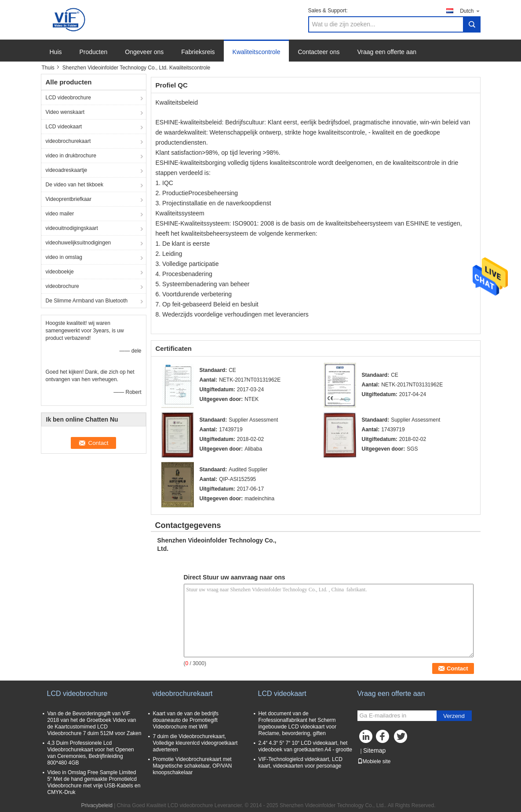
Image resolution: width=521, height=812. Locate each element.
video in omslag (64, 257)
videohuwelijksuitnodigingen (78, 243)
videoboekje (60, 272)
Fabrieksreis (198, 52)
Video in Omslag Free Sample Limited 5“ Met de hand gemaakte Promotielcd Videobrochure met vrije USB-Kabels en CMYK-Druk (94, 782)
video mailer (60, 214)
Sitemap (374, 750)
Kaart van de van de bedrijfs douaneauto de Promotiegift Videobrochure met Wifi (186, 720)
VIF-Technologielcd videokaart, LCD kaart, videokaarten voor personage (301, 763)
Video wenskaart (65, 112)
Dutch (470, 11)
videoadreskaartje (67, 170)
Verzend (454, 716)
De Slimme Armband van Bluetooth (87, 301)
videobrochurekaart (68, 141)
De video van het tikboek (75, 185)
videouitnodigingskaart (72, 228)
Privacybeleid (97, 805)
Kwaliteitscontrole (257, 52)
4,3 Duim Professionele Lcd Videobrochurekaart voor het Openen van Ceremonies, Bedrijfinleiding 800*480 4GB (91, 753)
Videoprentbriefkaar (69, 199)
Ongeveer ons (144, 52)
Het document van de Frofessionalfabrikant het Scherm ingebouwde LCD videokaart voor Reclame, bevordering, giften (297, 723)
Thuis (48, 68)
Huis (56, 52)
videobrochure (62, 286)
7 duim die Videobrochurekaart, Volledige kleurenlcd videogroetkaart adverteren (195, 743)
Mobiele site (374, 761)
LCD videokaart (64, 127)
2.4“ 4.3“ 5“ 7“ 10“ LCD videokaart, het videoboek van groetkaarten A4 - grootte (305, 746)
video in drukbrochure (71, 156)
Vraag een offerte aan (387, 52)
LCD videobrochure (68, 98)
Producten (94, 52)
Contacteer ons (319, 52)
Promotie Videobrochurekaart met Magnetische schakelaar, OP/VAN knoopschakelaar (193, 766)
